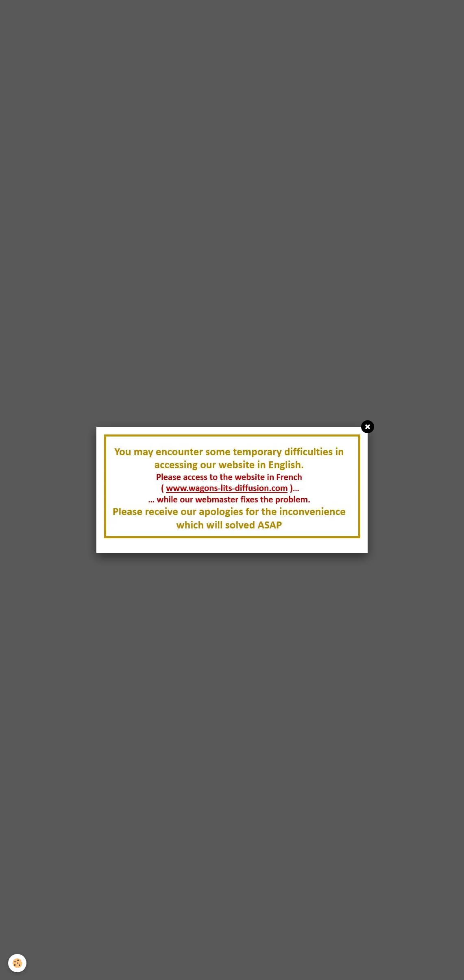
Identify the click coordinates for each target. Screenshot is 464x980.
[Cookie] (17, 963)
